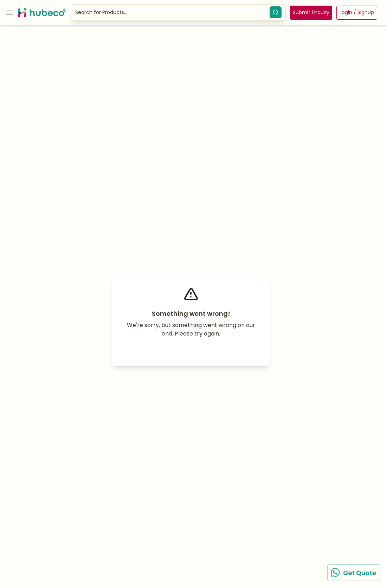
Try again (191, 350)
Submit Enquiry (311, 12)
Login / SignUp (357, 12)
